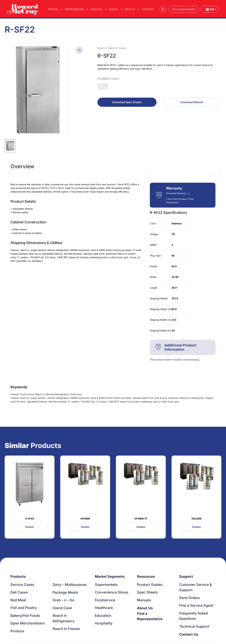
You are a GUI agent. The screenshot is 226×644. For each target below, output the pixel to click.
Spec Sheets (147, 592)
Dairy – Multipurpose (70, 585)
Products (53, 9)
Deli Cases (19, 592)
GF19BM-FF (141, 519)
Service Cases (22, 585)
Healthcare (104, 608)
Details (30, 527)
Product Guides (150, 585)
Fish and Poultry (24, 608)
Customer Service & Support (196, 587)
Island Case (62, 608)
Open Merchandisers (28, 623)
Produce (17, 631)
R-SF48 (30, 519)
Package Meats (65, 592)
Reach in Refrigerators (64, 618)
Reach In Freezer (66, 629)
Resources (97, 9)
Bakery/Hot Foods (25, 616)
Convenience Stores (112, 592)
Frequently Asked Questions (193, 616)
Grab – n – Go (64, 600)
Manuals (144, 600)
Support (113, 9)
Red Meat (18, 600)
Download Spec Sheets (127, 102)
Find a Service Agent (196, 605)
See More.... (148, 69)
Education (103, 616)
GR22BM (196, 519)
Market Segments (74, 9)
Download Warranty (178, 193)
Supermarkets (106, 585)
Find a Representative (184, 9)
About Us (130, 9)
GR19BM (85, 519)
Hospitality (104, 623)
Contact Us (148, 9)
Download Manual (192, 102)
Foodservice (105, 600)
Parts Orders (190, 598)
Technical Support (194, 626)
